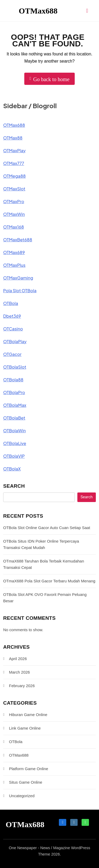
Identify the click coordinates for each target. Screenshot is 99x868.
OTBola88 (13, 380)
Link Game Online (25, 728)
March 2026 (19, 672)
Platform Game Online (29, 769)
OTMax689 (14, 252)
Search (14, 486)
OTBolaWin (14, 431)
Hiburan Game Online (28, 715)
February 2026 (22, 686)
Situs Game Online (26, 782)
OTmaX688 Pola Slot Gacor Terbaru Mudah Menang (49, 581)
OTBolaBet (14, 418)
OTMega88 (14, 176)
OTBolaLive (15, 443)
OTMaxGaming (18, 278)
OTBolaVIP (14, 456)
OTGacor (12, 354)
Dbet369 (12, 316)
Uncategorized (22, 796)
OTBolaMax (15, 405)
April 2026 (18, 659)
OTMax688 (38, 11)
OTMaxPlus (14, 265)
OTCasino (13, 329)
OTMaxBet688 (18, 240)
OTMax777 (14, 163)
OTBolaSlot (15, 367)
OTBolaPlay (15, 341)
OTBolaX (12, 469)
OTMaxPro (14, 201)
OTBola (11, 303)
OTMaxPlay (14, 151)
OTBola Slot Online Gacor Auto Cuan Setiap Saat (47, 528)
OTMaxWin (14, 214)
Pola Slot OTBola (20, 291)
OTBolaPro (14, 392)
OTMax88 (13, 138)
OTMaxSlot (14, 189)
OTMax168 (14, 227)
